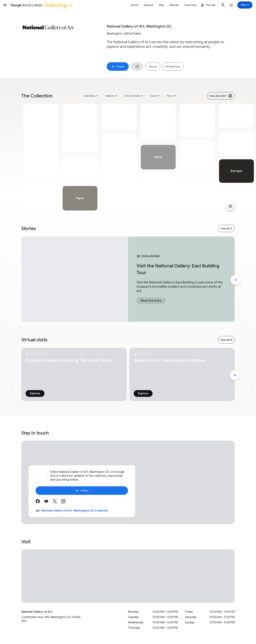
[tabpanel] (41, 157)
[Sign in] (245, 5)
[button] (5, 5)
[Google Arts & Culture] (41, 5)
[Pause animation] (230, 206)
